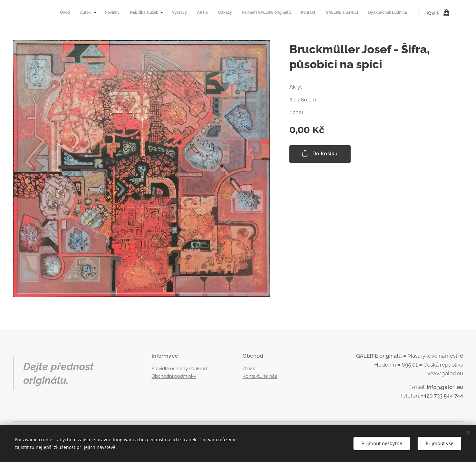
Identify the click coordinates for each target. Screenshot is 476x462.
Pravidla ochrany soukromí (181, 368)
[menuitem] (277, 13)
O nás (249, 368)
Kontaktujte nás (260, 376)
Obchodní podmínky (174, 376)
